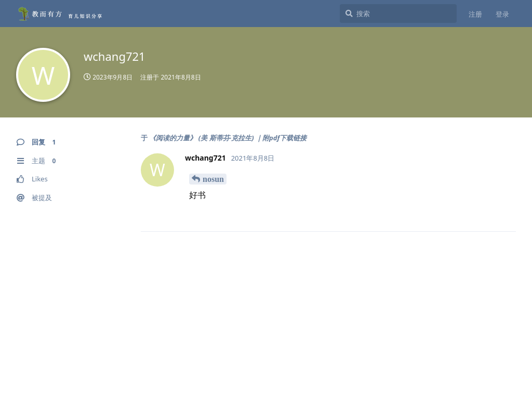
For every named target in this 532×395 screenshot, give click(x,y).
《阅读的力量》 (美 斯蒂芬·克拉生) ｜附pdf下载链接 (228, 138)
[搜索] (398, 14)
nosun (213, 179)
